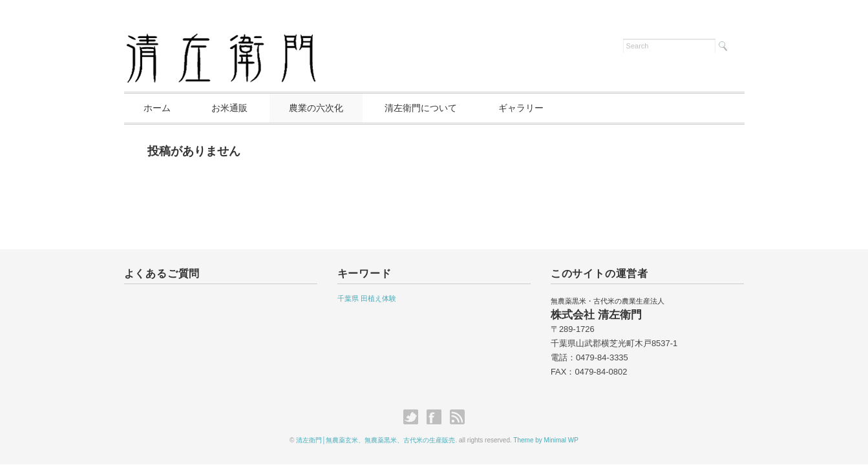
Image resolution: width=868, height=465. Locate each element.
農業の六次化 (316, 108)
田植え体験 (378, 298)
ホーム (157, 108)
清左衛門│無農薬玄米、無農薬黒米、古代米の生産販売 (376, 440)
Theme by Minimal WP (546, 440)
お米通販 (229, 108)
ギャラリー (521, 108)
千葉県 (348, 298)
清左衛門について (421, 108)
